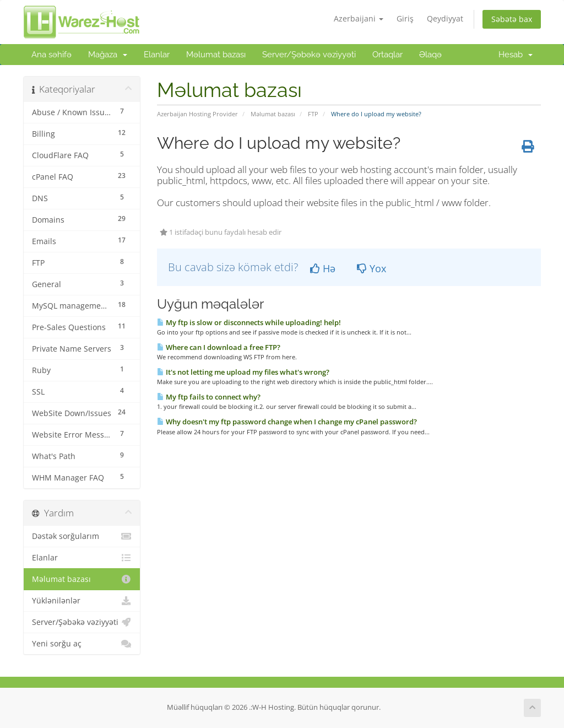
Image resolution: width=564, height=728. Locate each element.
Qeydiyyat (445, 18)
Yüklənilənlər (82, 601)
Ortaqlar (387, 55)
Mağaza (108, 55)
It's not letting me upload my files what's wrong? (243, 372)
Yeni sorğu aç (82, 644)
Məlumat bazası (216, 55)
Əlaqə (430, 55)
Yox (372, 268)
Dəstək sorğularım (82, 536)
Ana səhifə (51, 55)
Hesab (516, 55)
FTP (313, 114)
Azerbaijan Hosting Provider (197, 114)
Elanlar (157, 55)
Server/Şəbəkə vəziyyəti (309, 55)
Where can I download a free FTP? (219, 347)
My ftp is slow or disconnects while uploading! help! (249, 322)
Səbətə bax (512, 19)
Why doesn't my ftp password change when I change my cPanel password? (287, 422)
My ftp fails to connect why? (209, 397)
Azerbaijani (359, 18)
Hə (323, 268)
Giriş (405, 18)
